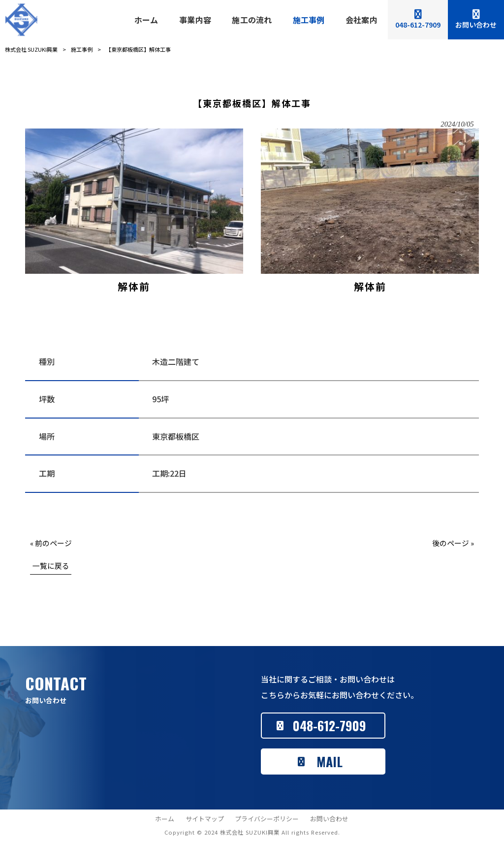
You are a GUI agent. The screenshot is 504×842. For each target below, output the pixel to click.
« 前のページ (51, 543)
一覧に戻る (51, 566)
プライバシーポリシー (267, 819)
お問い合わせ (329, 819)
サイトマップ (205, 819)
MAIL (330, 761)
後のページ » (453, 543)
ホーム (165, 819)
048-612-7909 (330, 726)
